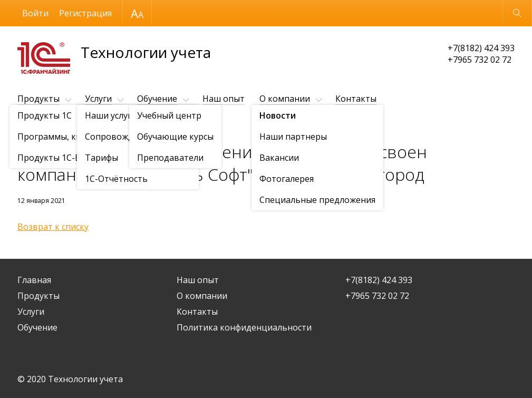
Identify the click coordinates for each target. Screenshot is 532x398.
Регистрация (85, 13)
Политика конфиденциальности (244, 327)
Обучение (157, 99)
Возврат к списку (53, 227)
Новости (78, 125)
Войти (35, 13)
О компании (285, 99)
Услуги (98, 99)
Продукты (38, 99)
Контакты (356, 99)
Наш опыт (224, 99)
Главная (34, 280)
